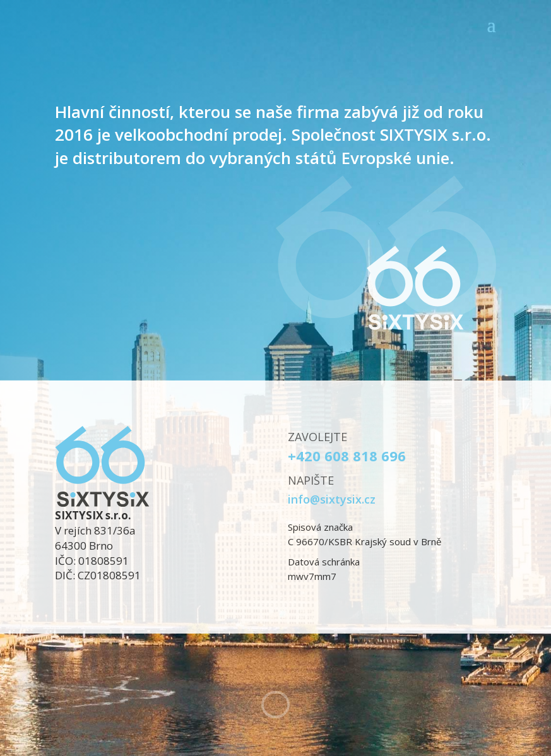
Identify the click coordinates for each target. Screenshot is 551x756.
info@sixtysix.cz (332, 499)
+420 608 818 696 (347, 456)
